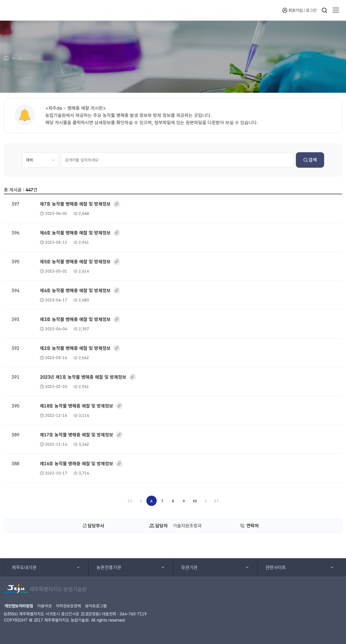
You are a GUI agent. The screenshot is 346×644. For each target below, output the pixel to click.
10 (194, 501)
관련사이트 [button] (276, 567)
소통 (148, 10)
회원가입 (292, 10)
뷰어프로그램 (96, 606)
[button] (336, 10)
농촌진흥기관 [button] (109, 567)
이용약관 (45, 606)
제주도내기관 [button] (24, 567)
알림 (109, 10)
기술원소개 (230, 10)
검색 (310, 160)
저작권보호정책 (68, 606)
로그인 (311, 10)
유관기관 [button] (189, 567)
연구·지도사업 (189, 10)
